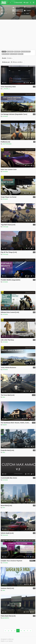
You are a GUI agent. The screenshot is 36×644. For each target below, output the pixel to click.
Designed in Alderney (7, 639)
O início (7, 58)
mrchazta (5, 116)
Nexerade (5, 535)
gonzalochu (6, 618)
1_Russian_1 (6, 89)
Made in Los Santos (7, 641)
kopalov (5, 425)
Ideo (4, 397)
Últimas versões (13, 62)
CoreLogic (5, 227)
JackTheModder (7, 144)
